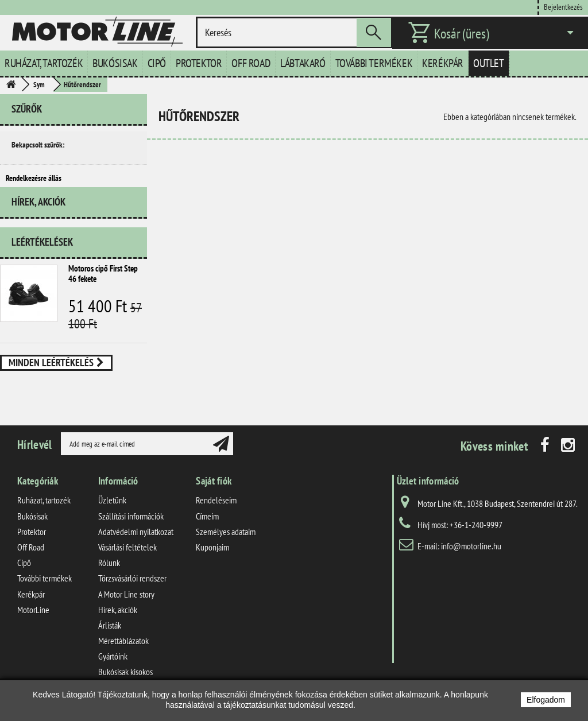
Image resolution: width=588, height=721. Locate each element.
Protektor (199, 63)
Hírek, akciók (38, 222)
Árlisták (110, 641)
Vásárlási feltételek (127, 563)
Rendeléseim (216, 516)
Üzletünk (112, 516)
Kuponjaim (212, 563)
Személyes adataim (226, 547)
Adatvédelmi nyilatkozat (136, 547)
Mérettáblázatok (123, 657)
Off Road (251, 63)
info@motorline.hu (471, 562)
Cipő (157, 63)
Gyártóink (113, 672)
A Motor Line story (126, 610)
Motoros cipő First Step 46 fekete (103, 290)
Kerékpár (443, 63)
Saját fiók (214, 497)
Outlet (489, 63)
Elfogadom (546, 700)
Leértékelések (42, 258)
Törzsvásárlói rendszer (132, 594)
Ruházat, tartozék (44, 63)
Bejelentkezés (563, 7)
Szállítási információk (131, 532)
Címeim (207, 532)
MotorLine (33, 625)
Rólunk (109, 579)
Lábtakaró (303, 63)
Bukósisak (115, 63)
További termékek (374, 63)
